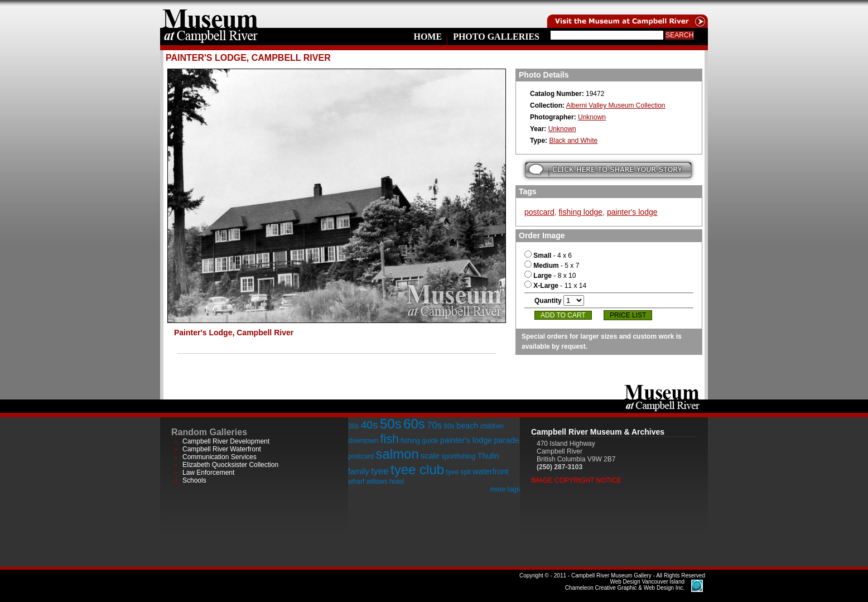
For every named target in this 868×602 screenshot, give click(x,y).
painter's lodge (632, 212)
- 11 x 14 (555, 286)
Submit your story (608, 170)
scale (430, 456)
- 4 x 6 (548, 256)
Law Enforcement (208, 473)
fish (389, 439)
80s (449, 426)
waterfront (490, 471)
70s (434, 425)
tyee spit (458, 472)
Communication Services (220, 457)
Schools (194, 480)
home (210, 14)
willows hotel (385, 481)
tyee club (417, 469)
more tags (505, 489)
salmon (397, 454)
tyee (380, 471)
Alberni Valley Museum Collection (616, 105)
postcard (539, 212)
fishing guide (419, 441)
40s (370, 425)
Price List (628, 315)
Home (428, 37)
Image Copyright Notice (576, 480)
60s (414, 424)
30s (353, 426)
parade (507, 440)
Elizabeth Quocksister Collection (230, 465)
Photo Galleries (496, 37)
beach (467, 426)
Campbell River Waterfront (222, 449)
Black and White (573, 141)
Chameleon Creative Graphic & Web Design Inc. (625, 585)
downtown (363, 441)
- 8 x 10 (550, 276)
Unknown (592, 117)
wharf (356, 481)
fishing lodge (580, 212)
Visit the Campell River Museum (626, 14)
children (492, 426)
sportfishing (458, 456)
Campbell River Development (226, 441)
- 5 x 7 (552, 266)
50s (391, 424)
